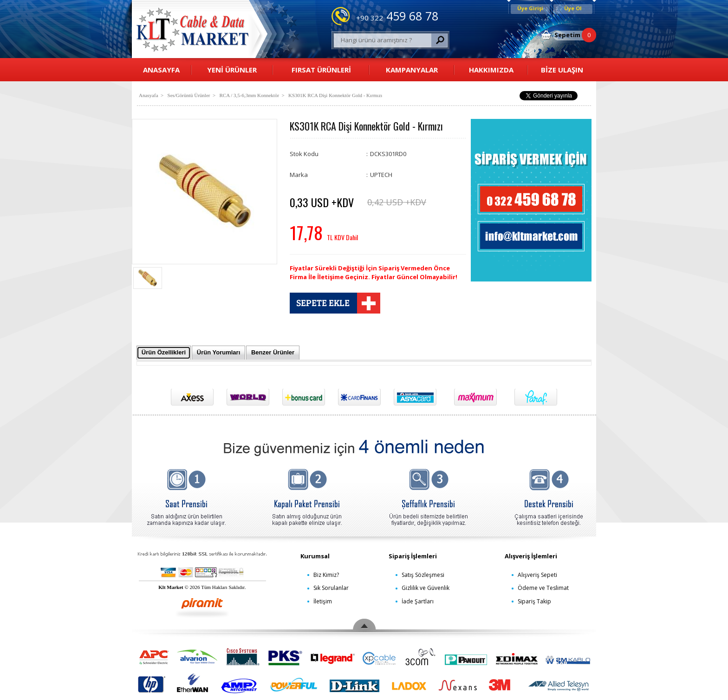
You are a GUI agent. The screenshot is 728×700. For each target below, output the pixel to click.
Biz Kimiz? (326, 575)
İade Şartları (418, 601)
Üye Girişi (530, 8)
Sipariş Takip (534, 601)
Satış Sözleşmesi (423, 575)
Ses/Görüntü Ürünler (189, 95)
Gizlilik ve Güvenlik (426, 588)
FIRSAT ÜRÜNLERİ (321, 70)
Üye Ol (573, 8)
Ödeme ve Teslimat (543, 588)
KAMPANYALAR (412, 70)
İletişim (323, 601)
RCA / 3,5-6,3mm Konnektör (249, 95)
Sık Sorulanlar (331, 588)
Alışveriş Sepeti (537, 575)
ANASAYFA (161, 70)
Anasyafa (149, 95)
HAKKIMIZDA (491, 70)
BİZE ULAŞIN (562, 70)
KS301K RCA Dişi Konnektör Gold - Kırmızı (335, 95)
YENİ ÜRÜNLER (232, 70)
